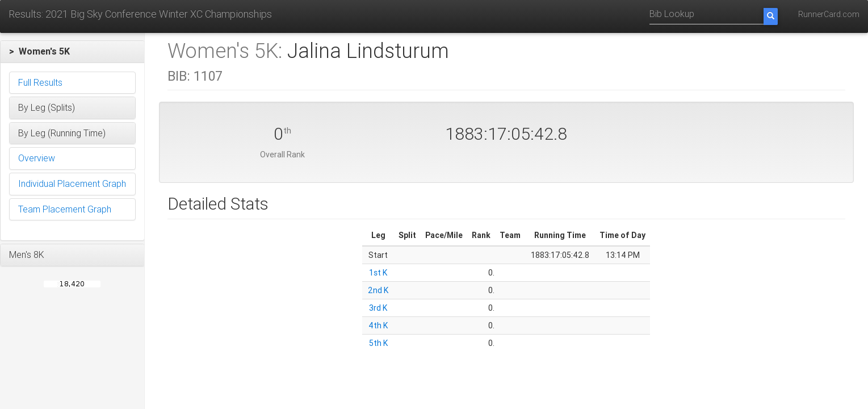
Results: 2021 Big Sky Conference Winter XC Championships (140, 14)
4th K (378, 325)
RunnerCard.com (829, 14)
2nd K (378, 290)
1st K (378, 273)
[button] (72, 52)
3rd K (378, 308)
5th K (378, 343)
